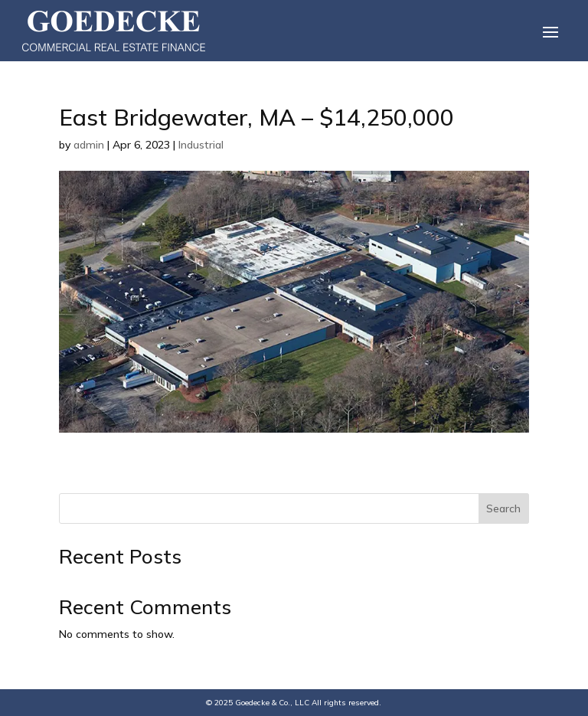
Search (503, 508)
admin (89, 145)
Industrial (201, 145)
